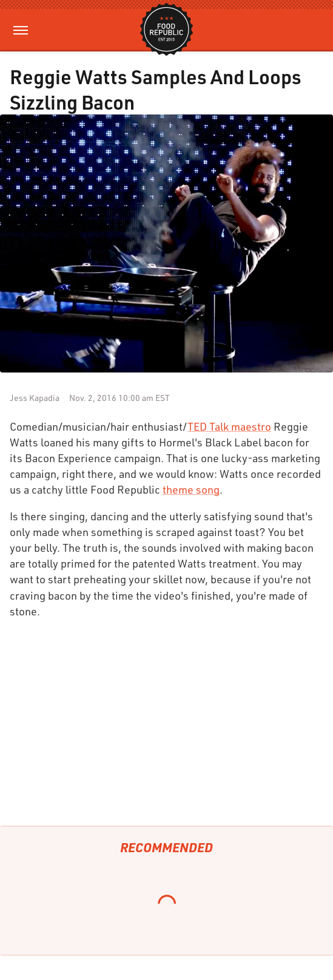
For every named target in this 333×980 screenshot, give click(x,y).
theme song (191, 489)
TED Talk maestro (229, 426)
